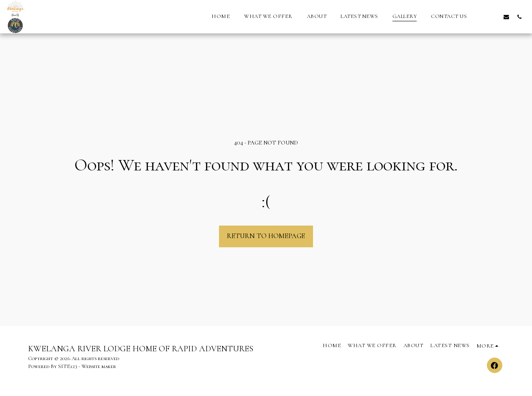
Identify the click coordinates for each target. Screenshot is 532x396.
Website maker (99, 366)
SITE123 (68, 366)
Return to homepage (266, 236)
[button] (480, 17)
